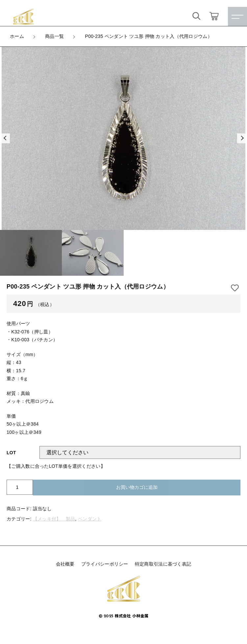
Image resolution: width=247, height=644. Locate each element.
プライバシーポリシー (105, 564)
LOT (11, 453)
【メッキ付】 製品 (54, 519)
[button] (5, 138)
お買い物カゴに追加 (137, 487)
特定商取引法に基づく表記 (163, 564)
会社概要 (65, 564)
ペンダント (90, 519)
